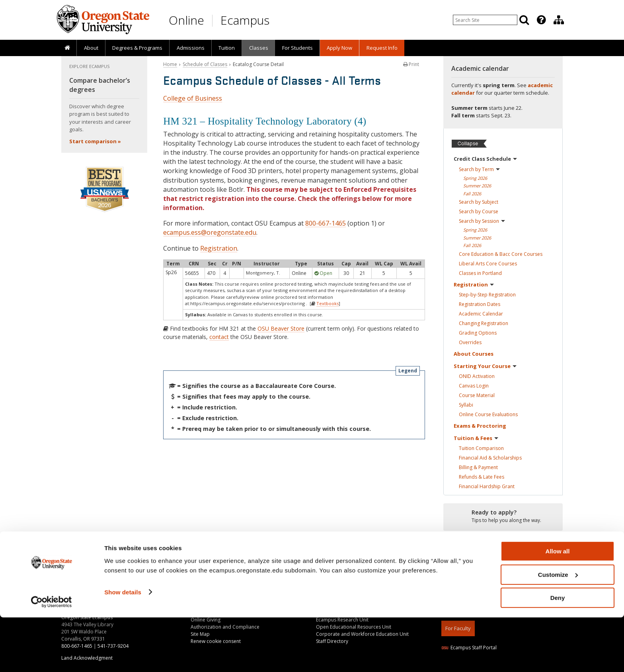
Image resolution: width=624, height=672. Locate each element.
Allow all (558, 606)
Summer (477, 186)
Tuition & (476, 438)
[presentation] (541, 20)
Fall (472, 194)
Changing (484, 323)
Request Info (382, 48)
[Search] (524, 20)
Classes (259, 48)
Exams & (480, 426)
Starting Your (485, 366)
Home (170, 64)
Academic (481, 314)
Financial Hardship (487, 486)
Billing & (478, 467)
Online (186, 20)
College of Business (193, 98)
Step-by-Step (487, 295)
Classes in (480, 273)
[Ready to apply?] (503, 516)
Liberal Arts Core (488, 264)
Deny (558, 652)
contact (219, 337)
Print (411, 64)
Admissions (191, 48)
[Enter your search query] (485, 20)
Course (477, 395)
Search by (479, 169)
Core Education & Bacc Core (501, 254)
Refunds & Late (482, 477)
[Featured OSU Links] (541, 20)
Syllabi (466, 405)
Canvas (474, 386)
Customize (558, 629)
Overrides (470, 342)
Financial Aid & (490, 458)
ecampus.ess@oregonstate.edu (210, 232)
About (91, 48)
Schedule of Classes (205, 64)
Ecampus (245, 20)
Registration (219, 248)
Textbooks (328, 303)
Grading (478, 333)
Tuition (227, 48)
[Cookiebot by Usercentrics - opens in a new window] (52, 656)
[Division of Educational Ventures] (559, 20)
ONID (477, 376)
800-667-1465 (326, 223)
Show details (123, 646)
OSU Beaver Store (281, 328)
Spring (475, 178)
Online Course (488, 414)
